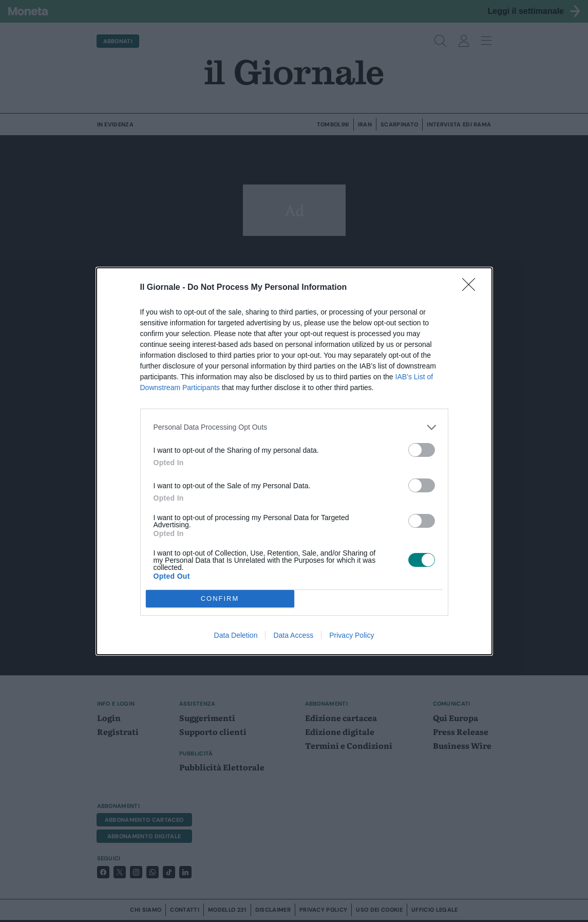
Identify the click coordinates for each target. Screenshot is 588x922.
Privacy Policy (352, 635)
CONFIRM (220, 598)
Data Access (293, 635)
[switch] (422, 450)
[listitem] (294, 427)
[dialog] (294, 461)
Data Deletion (236, 635)
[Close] (472, 288)
